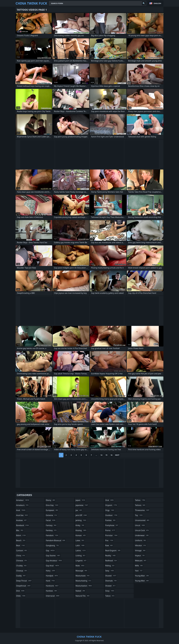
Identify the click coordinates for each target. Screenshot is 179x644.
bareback (23, 525)
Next (117, 455)
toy (139, 515)
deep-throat (24, 581)
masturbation (84, 586)
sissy (110, 591)
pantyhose (112, 525)
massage (81, 571)
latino (81, 551)
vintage (140, 551)
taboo (110, 596)
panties (111, 520)
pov (109, 540)
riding (110, 566)
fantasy (51, 525)
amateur (23, 500)
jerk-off (81, 515)
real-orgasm (113, 551)
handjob (52, 576)
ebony (51, 500)
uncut (140, 525)
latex (80, 540)
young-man (142, 576)
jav (79, 510)
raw (109, 545)
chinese (22, 561)
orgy (110, 510)
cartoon (22, 551)
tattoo (140, 500)
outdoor (112, 515)
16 (111, 455)
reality (111, 556)
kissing (81, 530)
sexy (110, 571)
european (52, 510)
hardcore (52, 586)
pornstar (112, 535)
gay (50, 551)
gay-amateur (54, 561)
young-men (142, 581)
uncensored (142, 520)
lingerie (81, 561)
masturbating (84, 581)
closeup (22, 571)
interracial (53, 596)
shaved (111, 576)
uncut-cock (142, 530)
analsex (22, 520)
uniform (141, 540)
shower (111, 586)
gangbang (53, 545)
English (157, 3)
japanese (82, 505)
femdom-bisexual (56, 540)
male (80, 566)
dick (21, 591)
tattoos (140, 505)
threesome (142, 510)
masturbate (83, 576)
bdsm (21, 535)
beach (21, 540)
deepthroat (24, 586)
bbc (20, 530)
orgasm (111, 505)
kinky (80, 525)
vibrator (141, 545)
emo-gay (52, 505)
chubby (22, 566)
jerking (81, 520)
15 (106, 455)
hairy (51, 571)
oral (110, 500)
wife (139, 566)
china (21, 556)
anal (21, 510)
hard (51, 581)
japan (81, 500)
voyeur (140, 556)
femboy (51, 530)
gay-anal (53, 566)
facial (51, 520)
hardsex (52, 591)
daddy (21, 576)
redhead (111, 561)
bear (21, 545)
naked (80, 591)
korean (81, 535)
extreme (52, 515)
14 (101, 455)
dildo (21, 596)
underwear (142, 535)
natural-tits (83, 596)
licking (81, 556)
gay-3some (53, 556)
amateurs (22, 505)
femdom (52, 535)
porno (110, 530)
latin (80, 545)
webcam (141, 561)
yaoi (139, 571)
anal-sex (22, 515)
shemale (111, 581)
